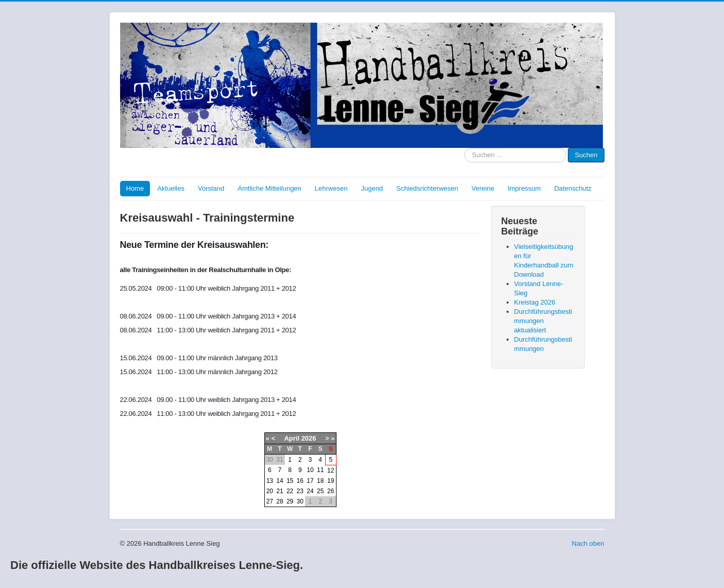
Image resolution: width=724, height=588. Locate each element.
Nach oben (588, 543)
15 (290, 481)
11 (320, 470)
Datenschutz (573, 188)
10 (310, 470)
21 (280, 491)
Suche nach (465, 148)
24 (310, 491)
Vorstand (211, 188)
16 (300, 481)
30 (300, 501)
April (292, 438)
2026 (309, 438)
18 (320, 481)
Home (135, 188)
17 (310, 481)
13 (270, 481)
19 (331, 481)
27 (270, 501)
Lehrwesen (331, 188)
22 (290, 491)
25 (320, 491)
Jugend (372, 188)
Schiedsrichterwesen (427, 188)
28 (280, 501)
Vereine (483, 188)
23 (300, 491)
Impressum (524, 188)
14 (280, 481)
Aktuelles (171, 188)
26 (331, 491)
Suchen (586, 155)
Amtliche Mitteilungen (270, 188)
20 (270, 491)
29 (290, 501)
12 (331, 471)
